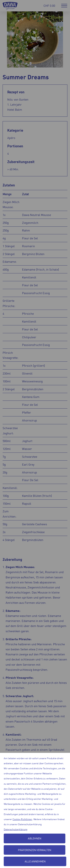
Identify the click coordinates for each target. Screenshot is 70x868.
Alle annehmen (35, 861)
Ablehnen (35, 838)
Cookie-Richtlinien (22, 819)
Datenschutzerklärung (15, 829)
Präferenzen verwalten (35, 850)
